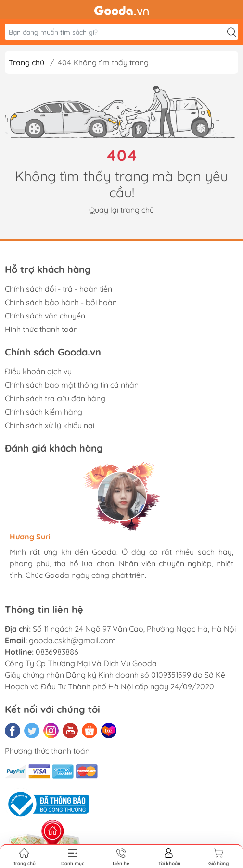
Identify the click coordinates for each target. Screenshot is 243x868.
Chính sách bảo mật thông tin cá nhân (72, 385)
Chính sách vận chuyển (45, 316)
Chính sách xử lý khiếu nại (50, 425)
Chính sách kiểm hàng (44, 412)
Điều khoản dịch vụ (38, 371)
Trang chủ (26, 62)
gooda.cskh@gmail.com (72, 640)
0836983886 (57, 652)
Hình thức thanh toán (41, 329)
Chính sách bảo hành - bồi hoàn (61, 302)
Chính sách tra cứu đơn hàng (55, 398)
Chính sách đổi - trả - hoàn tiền (58, 289)
